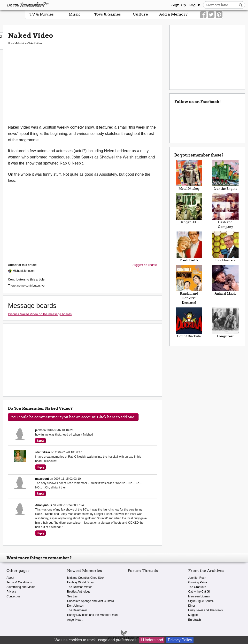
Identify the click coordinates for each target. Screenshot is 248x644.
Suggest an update (145, 265)
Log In (194, 5)
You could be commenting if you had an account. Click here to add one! (73, 417)
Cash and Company (225, 211)
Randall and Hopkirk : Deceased (189, 285)
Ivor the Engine (225, 175)
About (10, 578)
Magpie (193, 615)
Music (75, 14)
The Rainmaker (77, 610)
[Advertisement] (82, 88)
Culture (140, 14)
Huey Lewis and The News (205, 610)
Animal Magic (225, 280)
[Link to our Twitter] (211, 15)
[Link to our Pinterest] (219, 15)
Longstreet (225, 323)
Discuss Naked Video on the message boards (40, 314)
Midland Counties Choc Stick (86, 578)
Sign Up (179, 5)
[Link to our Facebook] (203, 15)
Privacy (11, 592)
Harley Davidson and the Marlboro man (92, 615)
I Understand (152, 640)
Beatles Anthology (79, 592)
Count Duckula (189, 323)
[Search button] (241, 5)
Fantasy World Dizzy (80, 582)
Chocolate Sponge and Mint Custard (90, 601)
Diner (192, 606)
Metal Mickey (189, 175)
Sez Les (72, 596)
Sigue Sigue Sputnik (201, 601)
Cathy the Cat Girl (200, 592)
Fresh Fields (189, 247)
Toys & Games (108, 14)
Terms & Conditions (19, 582)
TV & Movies (42, 14)
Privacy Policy (180, 640)
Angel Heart (75, 620)
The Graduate (197, 587)
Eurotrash (194, 620)
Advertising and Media (21, 587)
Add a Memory (173, 14)
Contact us (13, 596)
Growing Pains (198, 582)
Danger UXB (189, 209)
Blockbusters (225, 247)
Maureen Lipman (199, 596)
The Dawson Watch (80, 587)
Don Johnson (76, 606)
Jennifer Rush (197, 578)
